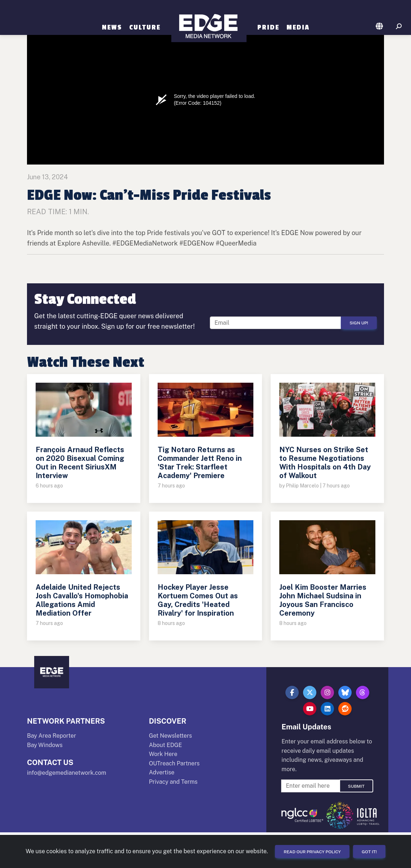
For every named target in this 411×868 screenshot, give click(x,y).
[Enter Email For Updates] (276, 323)
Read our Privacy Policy (312, 852)
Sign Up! (359, 323)
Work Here (163, 754)
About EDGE (166, 745)
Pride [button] (268, 27)
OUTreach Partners (174, 763)
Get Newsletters (171, 736)
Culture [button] (145, 27)
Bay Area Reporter (51, 736)
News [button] (112, 27)
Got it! (369, 852)
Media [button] (298, 27)
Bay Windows (45, 745)
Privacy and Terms (173, 782)
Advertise (162, 772)
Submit (356, 786)
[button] (380, 27)
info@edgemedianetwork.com (67, 773)
